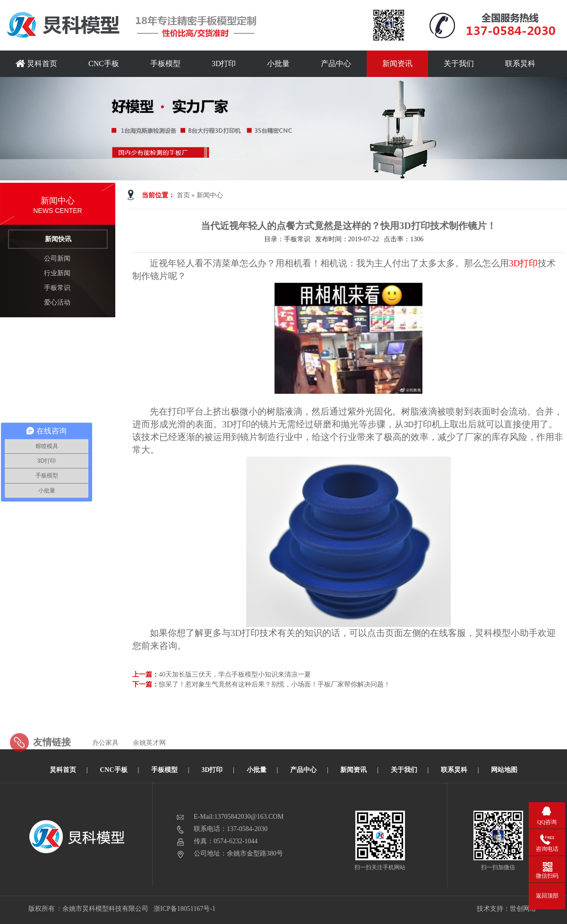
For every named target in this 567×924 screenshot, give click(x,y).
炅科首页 (36, 64)
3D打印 (224, 64)
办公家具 (105, 758)
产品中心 (336, 64)
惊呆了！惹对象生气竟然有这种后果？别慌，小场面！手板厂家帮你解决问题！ (275, 684)
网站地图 (504, 770)
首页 (183, 195)
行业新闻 (57, 273)
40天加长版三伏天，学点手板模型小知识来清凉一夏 (235, 674)
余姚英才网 (149, 758)
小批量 (278, 64)
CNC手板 (104, 64)
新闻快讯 (58, 239)
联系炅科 (520, 64)
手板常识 (57, 288)
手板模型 (165, 64)
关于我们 (459, 64)
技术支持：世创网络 (507, 909)
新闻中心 (210, 195)
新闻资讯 (397, 64)
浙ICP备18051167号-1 (185, 909)
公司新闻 (57, 259)
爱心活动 (57, 302)
